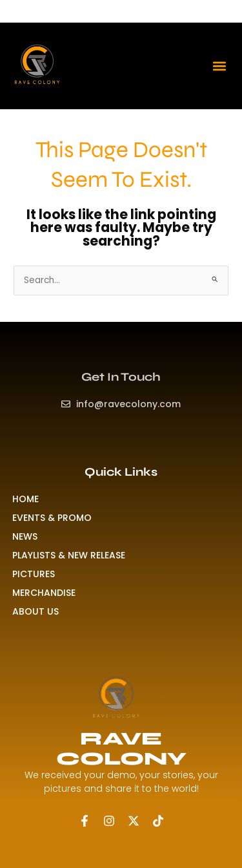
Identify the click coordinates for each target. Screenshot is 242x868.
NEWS (25, 536)
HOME (25, 499)
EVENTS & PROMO (52, 518)
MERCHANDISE (44, 593)
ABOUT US (35, 611)
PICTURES (34, 574)
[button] (219, 66)
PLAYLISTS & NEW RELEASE (69, 555)
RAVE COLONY (121, 749)
